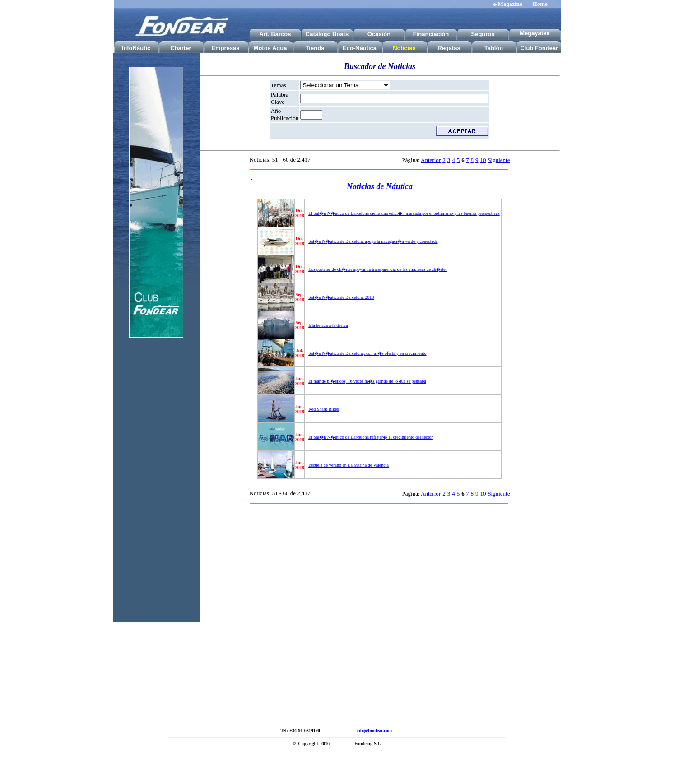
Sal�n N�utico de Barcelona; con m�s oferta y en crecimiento (367, 353)
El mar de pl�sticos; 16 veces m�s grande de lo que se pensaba (367, 381)
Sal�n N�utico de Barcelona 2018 (341, 297)
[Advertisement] (156, 487)
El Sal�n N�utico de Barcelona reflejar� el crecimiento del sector (371, 437)
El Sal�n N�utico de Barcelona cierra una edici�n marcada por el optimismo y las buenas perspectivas (404, 213)
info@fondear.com (375, 731)
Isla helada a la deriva (328, 325)
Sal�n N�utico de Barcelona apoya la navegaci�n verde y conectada (373, 241)
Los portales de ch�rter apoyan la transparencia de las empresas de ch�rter (378, 269)
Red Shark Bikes (323, 409)
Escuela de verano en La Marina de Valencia (349, 465)
